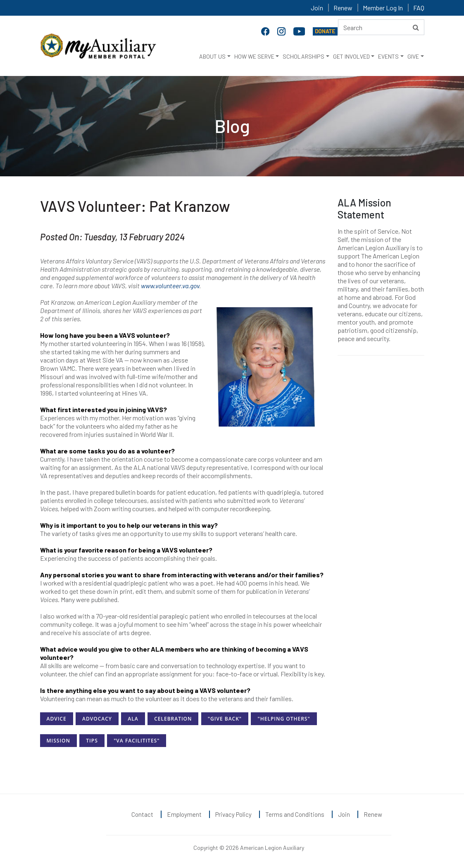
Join (317, 8)
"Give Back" (225, 719)
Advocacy (97, 719)
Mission (58, 741)
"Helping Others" (284, 719)
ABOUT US (212, 56)
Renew (343, 8)
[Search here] (381, 27)
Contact (142, 814)
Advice (57, 719)
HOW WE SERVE (254, 56)
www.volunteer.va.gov (170, 286)
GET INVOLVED (351, 56)
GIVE (413, 56)
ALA (133, 719)
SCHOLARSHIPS (303, 56)
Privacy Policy (233, 814)
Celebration (173, 719)
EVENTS (388, 56)
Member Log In (383, 8)
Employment (184, 814)
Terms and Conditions (295, 814)
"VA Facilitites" (137, 741)
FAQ (419, 8)
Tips (92, 741)
